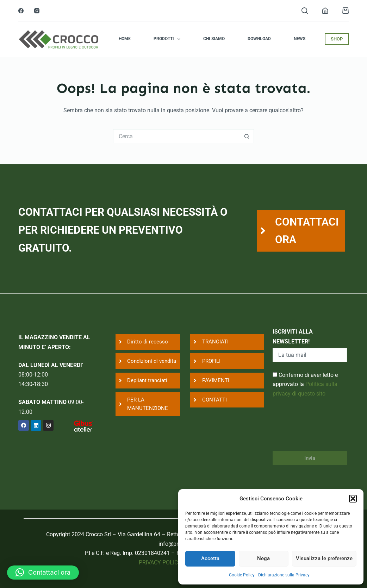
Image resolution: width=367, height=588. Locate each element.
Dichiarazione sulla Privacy (284, 575)
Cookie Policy (242, 575)
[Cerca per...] (176, 136)
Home (125, 39)
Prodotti (168, 39)
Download (259, 39)
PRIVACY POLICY (160, 562)
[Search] (305, 11)
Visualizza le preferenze (324, 558)
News (300, 39)
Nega (263, 558)
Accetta (210, 558)
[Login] (325, 11)
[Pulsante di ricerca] (247, 136)
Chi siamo (214, 39)
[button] (353, 499)
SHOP (337, 39)
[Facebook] (21, 11)
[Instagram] (37, 11)
